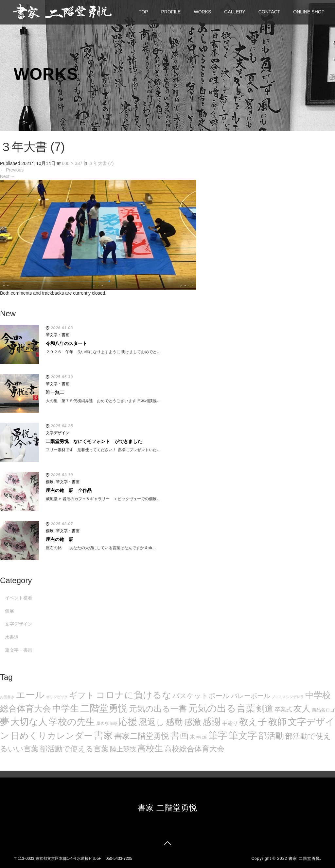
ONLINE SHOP (309, 12)
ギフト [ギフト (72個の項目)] (82, 695)
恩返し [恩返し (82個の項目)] (152, 722)
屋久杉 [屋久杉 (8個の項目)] (103, 723)
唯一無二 (55, 392)
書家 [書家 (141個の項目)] (103, 735)
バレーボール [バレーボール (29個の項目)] (251, 696)
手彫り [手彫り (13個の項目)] (230, 723)
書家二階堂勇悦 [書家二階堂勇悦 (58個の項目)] (142, 736)
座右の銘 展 (60, 539)
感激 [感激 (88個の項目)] (193, 722)
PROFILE (171, 12)
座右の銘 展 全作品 (69, 490)
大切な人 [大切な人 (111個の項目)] (29, 722)
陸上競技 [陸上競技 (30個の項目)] (123, 749)
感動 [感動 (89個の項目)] (174, 722)
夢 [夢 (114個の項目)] (5, 722)
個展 (50, 482)
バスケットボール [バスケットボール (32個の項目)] (201, 696)
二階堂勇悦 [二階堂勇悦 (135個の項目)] (104, 708)
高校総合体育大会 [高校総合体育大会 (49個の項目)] (194, 749)
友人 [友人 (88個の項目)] (302, 709)
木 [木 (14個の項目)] (192, 737)
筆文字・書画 (58, 335)
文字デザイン (58, 433)
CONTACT (269, 12)
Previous (12, 170)
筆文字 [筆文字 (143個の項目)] (243, 735)
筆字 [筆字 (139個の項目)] (218, 735)
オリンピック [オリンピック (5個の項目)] (57, 697)
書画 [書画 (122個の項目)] (180, 735)
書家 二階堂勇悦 (168, 808)
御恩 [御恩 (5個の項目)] (114, 724)
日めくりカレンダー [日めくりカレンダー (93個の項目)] (52, 736)
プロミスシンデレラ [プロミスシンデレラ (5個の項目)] (288, 697)
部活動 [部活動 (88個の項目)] (271, 736)
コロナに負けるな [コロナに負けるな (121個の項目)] (134, 695)
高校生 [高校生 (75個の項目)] (150, 748)
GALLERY (235, 12)
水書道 (12, 637)
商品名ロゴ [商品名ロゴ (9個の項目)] (323, 710)
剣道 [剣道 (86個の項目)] (265, 709)
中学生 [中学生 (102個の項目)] (66, 708)
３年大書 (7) (101, 163)
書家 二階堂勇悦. (305, 859)
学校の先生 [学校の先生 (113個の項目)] (72, 722)
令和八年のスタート (66, 343)
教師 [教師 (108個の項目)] (277, 722)
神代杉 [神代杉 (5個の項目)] (202, 737)
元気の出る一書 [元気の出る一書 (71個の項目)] (158, 709)
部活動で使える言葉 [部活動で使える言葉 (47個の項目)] (74, 749)
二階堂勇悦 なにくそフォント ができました (94, 441)
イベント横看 (19, 598)
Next (8, 176)
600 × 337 (72, 163)
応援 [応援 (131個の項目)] (128, 722)
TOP (143, 12)
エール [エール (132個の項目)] (30, 695)
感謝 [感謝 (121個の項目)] (212, 722)
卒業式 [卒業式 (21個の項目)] (283, 709)
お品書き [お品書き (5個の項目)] (7, 697)
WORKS (202, 12)
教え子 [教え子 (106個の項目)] (253, 722)
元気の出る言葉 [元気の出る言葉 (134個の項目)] (222, 708)
